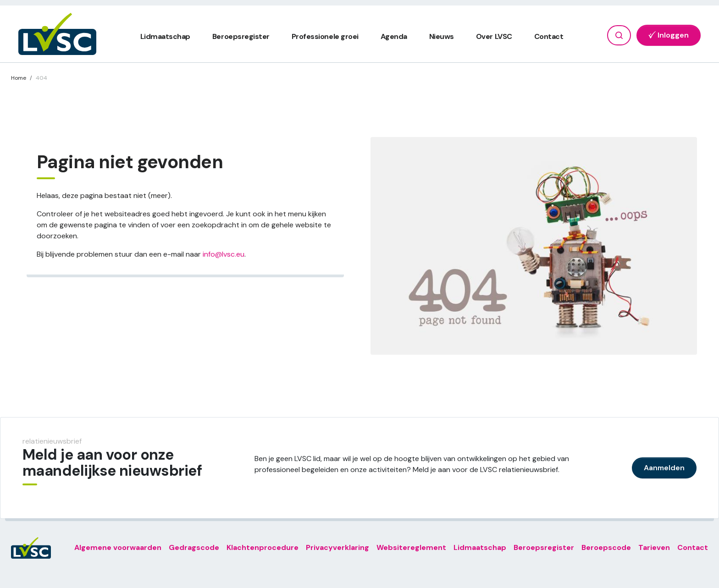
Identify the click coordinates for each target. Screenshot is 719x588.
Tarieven (654, 547)
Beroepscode (606, 547)
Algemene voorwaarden (118, 547)
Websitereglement (411, 547)
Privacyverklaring (337, 547)
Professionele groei (325, 36)
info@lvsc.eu (224, 254)
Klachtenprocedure (263, 547)
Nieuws (442, 36)
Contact (549, 36)
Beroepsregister (241, 36)
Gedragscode (194, 547)
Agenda (394, 36)
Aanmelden (664, 468)
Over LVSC (494, 36)
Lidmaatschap (165, 36)
